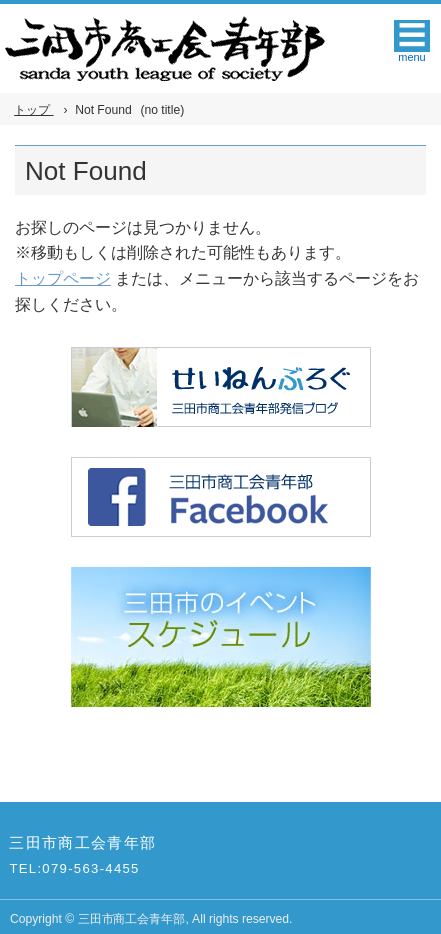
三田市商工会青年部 (82, 843)
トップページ (63, 278)
